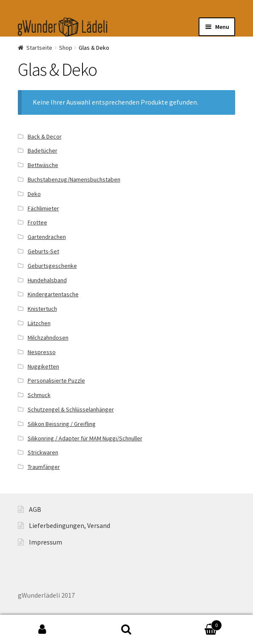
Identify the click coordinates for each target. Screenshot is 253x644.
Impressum (45, 542)
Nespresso (42, 352)
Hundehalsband (47, 280)
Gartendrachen (47, 237)
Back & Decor (45, 136)
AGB (35, 509)
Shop (66, 48)
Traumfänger (44, 467)
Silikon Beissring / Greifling (62, 424)
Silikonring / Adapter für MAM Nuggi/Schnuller (85, 438)
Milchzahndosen (48, 338)
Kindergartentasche (53, 294)
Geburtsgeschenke (52, 266)
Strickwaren (43, 452)
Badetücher (43, 150)
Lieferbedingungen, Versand (70, 525)
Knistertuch (42, 309)
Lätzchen (39, 323)
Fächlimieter (43, 208)
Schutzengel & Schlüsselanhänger (71, 409)
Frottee (37, 222)
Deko (34, 194)
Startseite (39, 48)
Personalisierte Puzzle (56, 380)
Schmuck (39, 395)
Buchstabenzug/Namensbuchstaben (74, 179)
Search (126, 630)
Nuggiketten (43, 366)
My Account (42, 630)
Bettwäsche (43, 165)
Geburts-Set (43, 251)
